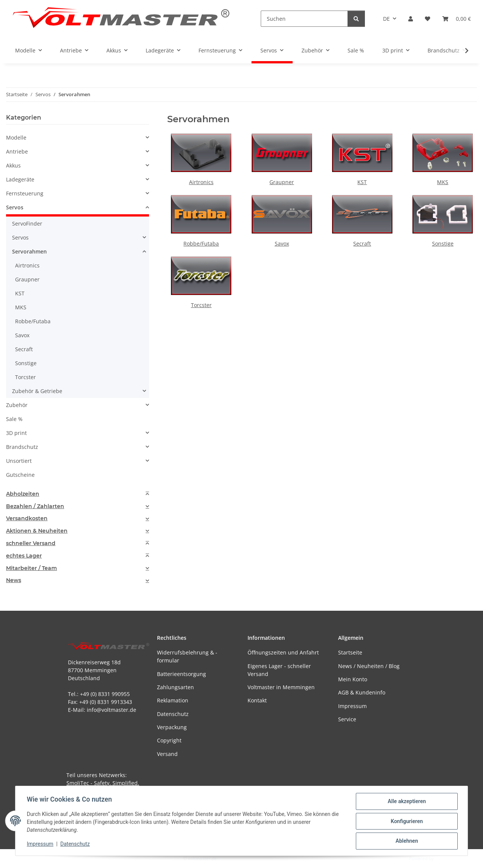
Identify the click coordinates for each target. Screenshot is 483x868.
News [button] (14, 580)
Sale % (14, 419)
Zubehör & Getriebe (37, 391)
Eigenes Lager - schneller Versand (279, 670)
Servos (15, 207)
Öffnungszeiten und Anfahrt (283, 652)
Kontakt (257, 700)
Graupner (282, 182)
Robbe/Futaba (201, 244)
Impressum (41, 845)
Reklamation (173, 700)
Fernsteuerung (25, 193)
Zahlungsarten (175, 687)
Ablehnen (406, 841)
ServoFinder (27, 224)
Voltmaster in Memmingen (281, 687)
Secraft (362, 244)
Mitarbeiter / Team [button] (32, 568)
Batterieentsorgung (182, 674)
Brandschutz (22, 447)
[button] (411, 19)
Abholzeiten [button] (23, 494)
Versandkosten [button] (27, 518)
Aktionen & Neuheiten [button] (37, 531)
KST (362, 182)
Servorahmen (29, 251)
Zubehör (17, 405)
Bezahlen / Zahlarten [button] (35, 506)
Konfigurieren (406, 822)
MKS (443, 182)
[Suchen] (304, 19)
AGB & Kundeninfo (362, 692)
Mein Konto (353, 679)
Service (347, 719)
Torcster (201, 305)
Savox (282, 244)
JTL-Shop (444, 858)
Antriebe (17, 151)
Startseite (350, 652)
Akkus (13, 165)
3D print (16, 433)
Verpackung (172, 727)
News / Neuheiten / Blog (369, 666)
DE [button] (386, 19)
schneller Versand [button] (31, 543)
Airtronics (201, 182)
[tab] (78, 494)
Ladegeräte (20, 179)
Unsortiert (19, 461)
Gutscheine (20, 475)
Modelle (16, 137)
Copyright (169, 740)
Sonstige (443, 244)
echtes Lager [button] (24, 556)
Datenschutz (76, 845)
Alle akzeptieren (406, 802)
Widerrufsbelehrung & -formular (187, 656)
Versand (167, 754)
